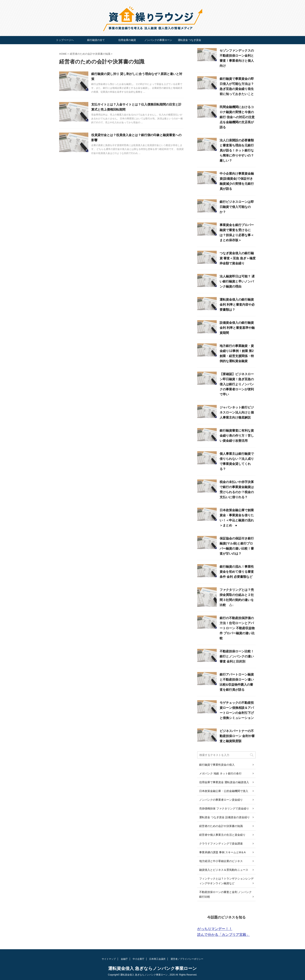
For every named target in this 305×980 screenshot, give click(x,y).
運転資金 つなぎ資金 (190, 40)
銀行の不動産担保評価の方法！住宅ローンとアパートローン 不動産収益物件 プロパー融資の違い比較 (237, 628)
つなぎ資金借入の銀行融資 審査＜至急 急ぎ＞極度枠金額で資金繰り (238, 258)
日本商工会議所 (157, 959)
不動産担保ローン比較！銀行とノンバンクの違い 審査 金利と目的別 (237, 656)
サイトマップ (109, 959)
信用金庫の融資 (127, 40)
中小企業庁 (138, 959)
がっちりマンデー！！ (215, 929)
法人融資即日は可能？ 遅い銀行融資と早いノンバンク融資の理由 (237, 281)
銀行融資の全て (96, 40)
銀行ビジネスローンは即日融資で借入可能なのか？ (237, 207)
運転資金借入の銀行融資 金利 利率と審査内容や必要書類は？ (237, 305)
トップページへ (65, 40)
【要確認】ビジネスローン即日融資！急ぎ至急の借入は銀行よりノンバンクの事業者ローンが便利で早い (237, 384)
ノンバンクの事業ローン (158, 40)
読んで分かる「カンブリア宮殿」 (223, 935)
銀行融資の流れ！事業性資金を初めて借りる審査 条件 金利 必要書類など (237, 572)
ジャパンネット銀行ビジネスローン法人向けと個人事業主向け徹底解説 (237, 412)
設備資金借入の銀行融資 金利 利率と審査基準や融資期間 (237, 328)
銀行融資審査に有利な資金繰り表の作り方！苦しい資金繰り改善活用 (237, 436)
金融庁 (124, 959)
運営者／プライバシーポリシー (187, 959)
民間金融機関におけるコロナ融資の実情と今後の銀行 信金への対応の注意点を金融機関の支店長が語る (237, 117)
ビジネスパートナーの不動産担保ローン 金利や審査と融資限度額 (237, 736)
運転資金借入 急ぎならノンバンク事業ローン (152, 968)
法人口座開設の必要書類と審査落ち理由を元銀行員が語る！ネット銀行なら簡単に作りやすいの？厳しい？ (237, 150)
